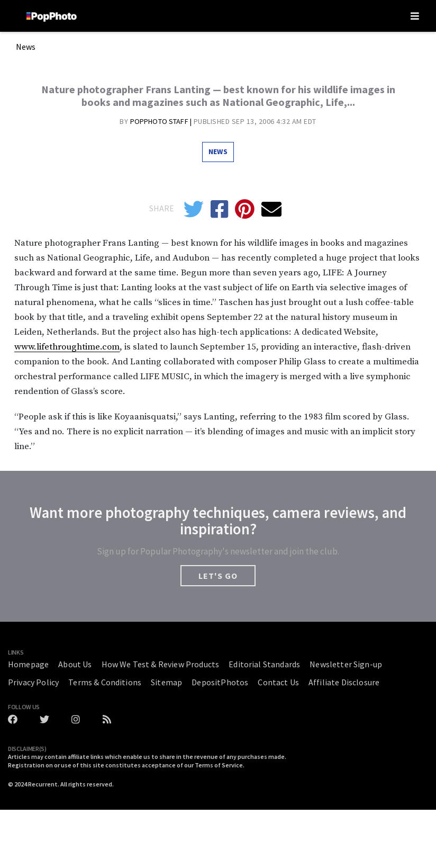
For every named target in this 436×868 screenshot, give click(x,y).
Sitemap (166, 682)
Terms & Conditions (105, 682)
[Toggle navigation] (415, 16)
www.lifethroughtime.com (67, 347)
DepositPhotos (220, 682)
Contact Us (278, 682)
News (26, 47)
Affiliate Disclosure (344, 682)
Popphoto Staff (160, 121)
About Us (75, 664)
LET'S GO (218, 576)
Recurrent (43, 784)
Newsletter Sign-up (346, 664)
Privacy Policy (33, 682)
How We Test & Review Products (161, 664)
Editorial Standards (264, 664)
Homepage (28, 664)
